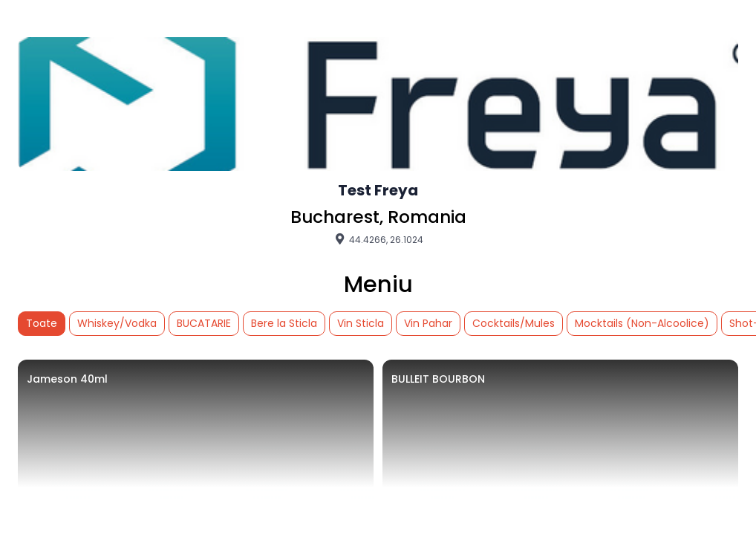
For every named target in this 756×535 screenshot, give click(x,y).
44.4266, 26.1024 (378, 239)
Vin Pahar (428, 323)
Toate (42, 323)
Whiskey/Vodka (117, 323)
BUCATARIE (204, 323)
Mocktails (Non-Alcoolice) (642, 323)
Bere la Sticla (284, 323)
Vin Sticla (361, 323)
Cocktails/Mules (514, 323)
